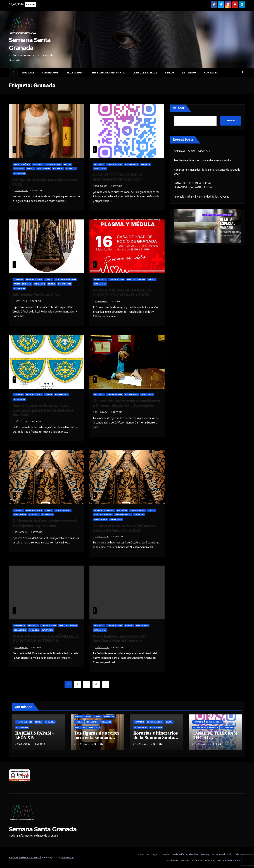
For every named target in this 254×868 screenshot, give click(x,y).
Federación (19, 169)
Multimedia (75, 73)
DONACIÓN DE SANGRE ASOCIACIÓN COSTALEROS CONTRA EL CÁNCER (122, 292)
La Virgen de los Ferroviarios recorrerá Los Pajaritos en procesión (45, 523)
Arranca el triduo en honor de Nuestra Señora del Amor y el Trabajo (124, 528)
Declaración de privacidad (185, 854)
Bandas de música (22, 164)
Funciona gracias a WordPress (25, 857)
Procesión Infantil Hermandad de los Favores (201, 197)
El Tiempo (189, 73)
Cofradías (38, 164)
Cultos (68, 164)
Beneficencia (100, 279)
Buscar (179, 108)
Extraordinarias (63, 510)
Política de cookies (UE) (203, 860)
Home (141, 854)
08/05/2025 (24, 744)
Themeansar (67, 857)
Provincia (146, 164)
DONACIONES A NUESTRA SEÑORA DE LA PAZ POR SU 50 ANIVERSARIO (46, 638)
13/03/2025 (21, 301)
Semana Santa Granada (43, 829)
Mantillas (71, 169)
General (31, 169)
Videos (170, 73)
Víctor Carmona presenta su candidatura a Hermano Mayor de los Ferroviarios (126, 403)
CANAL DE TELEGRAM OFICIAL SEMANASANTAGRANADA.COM (118, 177)
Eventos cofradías (22, 284)
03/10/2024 (21, 532)
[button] (243, 72)
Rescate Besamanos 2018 (231, 860)
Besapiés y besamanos (104, 510)
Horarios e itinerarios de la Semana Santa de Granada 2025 (207, 172)
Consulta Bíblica (145, 73)
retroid (36, 191)
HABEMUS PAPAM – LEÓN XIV (192, 151)
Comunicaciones (53, 164)
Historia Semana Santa (108, 73)
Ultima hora (19, 173)
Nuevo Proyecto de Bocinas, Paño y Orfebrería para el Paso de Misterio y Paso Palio (43, 410)
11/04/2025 (21, 191)
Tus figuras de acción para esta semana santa (45, 182)
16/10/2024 (102, 412)
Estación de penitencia (65, 279)
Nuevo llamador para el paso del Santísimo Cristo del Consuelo (119, 638)
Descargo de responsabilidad (216, 854)
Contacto (211, 73)
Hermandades (44, 169)
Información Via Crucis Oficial (37, 295)
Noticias (28, 73)
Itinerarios (51, 73)
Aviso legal (152, 854)
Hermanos (58, 169)
